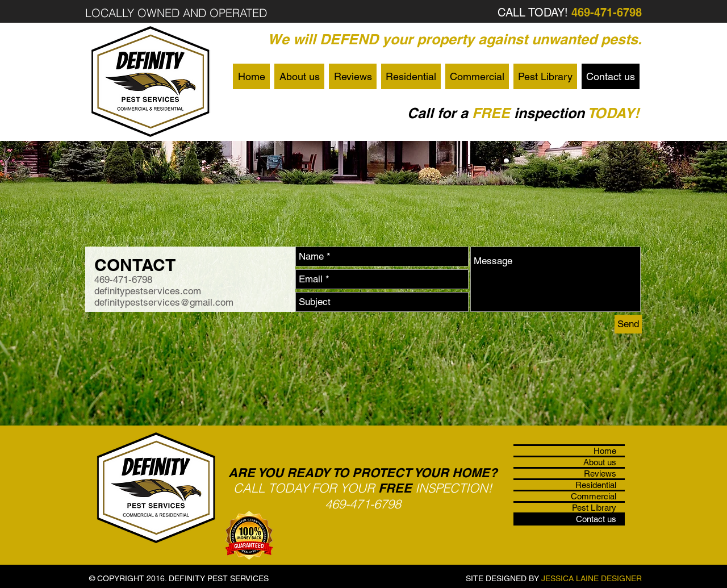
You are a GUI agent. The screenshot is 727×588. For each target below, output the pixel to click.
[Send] (628, 324)
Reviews (600, 474)
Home (605, 451)
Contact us (596, 519)
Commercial (594, 496)
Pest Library (594, 508)
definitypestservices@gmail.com (164, 302)
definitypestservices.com (148, 291)
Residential (596, 485)
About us (600, 462)
